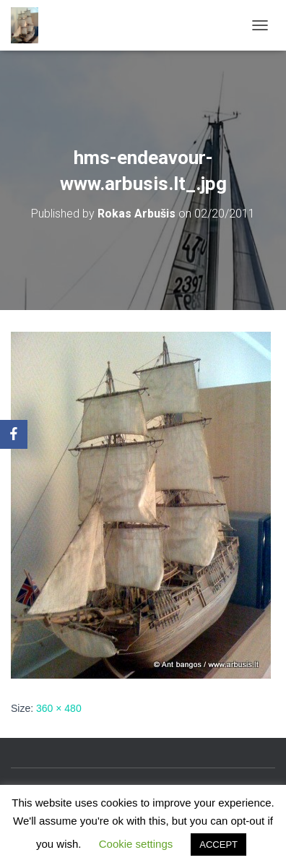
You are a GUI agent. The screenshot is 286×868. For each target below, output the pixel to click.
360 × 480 (59, 708)
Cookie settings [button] (136, 844)
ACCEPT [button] (218, 845)
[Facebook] (14, 434)
